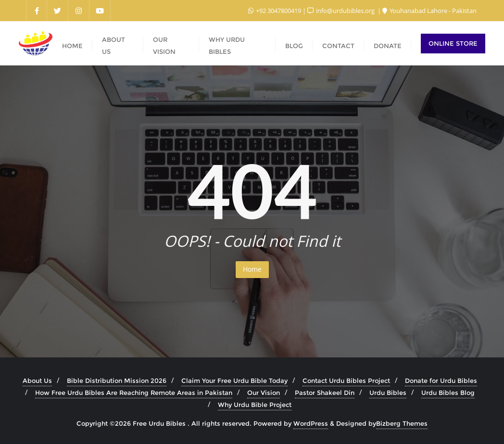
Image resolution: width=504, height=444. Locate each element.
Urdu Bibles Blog (448, 393)
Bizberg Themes (402, 423)
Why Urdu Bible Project (255, 405)
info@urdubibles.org (342, 11)
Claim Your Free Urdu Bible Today (234, 381)
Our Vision (264, 393)
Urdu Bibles (388, 393)
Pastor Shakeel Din (325, 393)
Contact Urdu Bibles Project (346, 381)
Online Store (453, 43)
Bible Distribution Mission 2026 (117, 381)
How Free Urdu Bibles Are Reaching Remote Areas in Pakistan (134, 393)
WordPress (311, 423)
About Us (37, 381)
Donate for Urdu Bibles (441, 381)
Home (252, 269)
